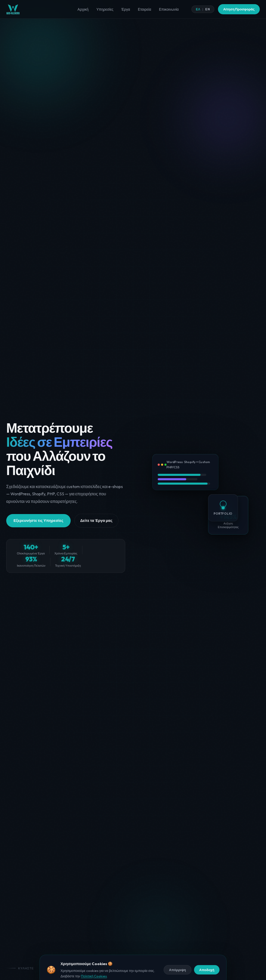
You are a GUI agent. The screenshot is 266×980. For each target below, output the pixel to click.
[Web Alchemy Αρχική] (13, 9)
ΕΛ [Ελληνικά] (198, 9)
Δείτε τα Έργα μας (96, 527)
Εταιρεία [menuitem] (145, 9)
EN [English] (208, 9)
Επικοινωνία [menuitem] (169, 9)
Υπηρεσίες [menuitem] (105, 9)
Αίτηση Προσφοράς (239, 9)
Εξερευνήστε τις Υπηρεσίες (38, 527)
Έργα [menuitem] (126, 9)
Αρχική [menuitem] (83, 9)
